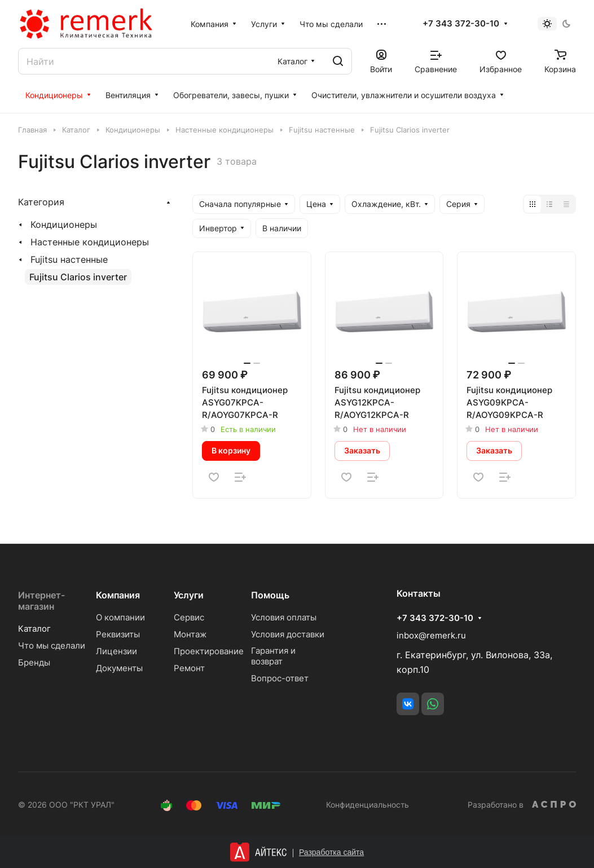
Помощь (270, 595)
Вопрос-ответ (280, 678)
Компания (118, 595)
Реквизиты (118, 634)
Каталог (34, 629)
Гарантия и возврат (273, 656)
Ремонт (189, 668)
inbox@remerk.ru (431, 635)
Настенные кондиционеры (90, 242)
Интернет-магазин (41, 601)
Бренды (34, 662)
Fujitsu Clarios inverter (78, 277)
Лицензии (116, 651)
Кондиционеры (64, 224)
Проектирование (209, 651)
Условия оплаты (284, 617)
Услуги (189, 595)
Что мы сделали (52, 646)
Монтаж (190, 634)
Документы (119, 668)
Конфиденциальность (368, 805)
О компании (120, 617)
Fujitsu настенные (69, 259)
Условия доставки (288, 634)
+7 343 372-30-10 (461, 24)
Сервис (189, 617)
